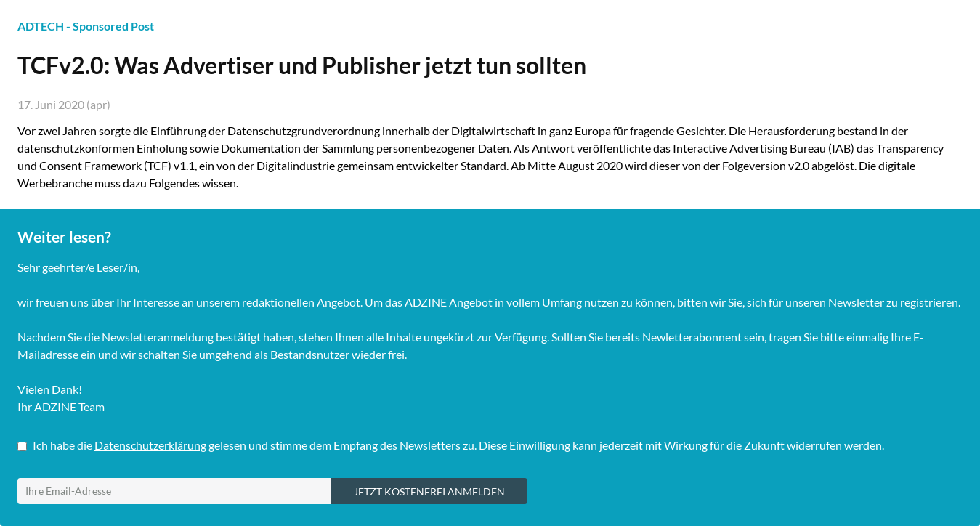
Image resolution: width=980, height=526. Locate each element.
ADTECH (41, 26)
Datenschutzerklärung (150, 445)
